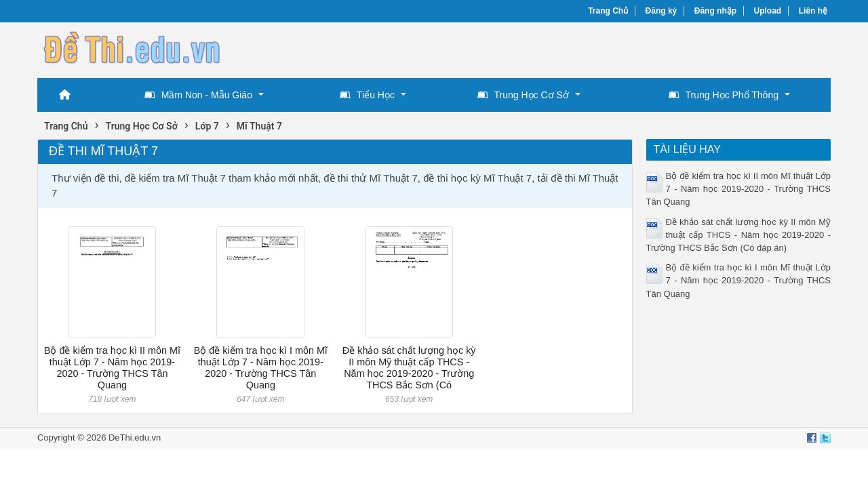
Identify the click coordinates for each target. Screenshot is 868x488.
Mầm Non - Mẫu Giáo (198, 95)
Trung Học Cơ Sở (523, 95)
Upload (768, 11)
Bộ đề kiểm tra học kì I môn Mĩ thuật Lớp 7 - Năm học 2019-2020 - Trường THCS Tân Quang (261, 368)
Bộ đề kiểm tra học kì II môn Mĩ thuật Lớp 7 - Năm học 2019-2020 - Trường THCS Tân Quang (112, 368)
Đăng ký (662, 11)
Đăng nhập (715, 11)
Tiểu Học (367, 95)
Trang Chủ (608, 11)
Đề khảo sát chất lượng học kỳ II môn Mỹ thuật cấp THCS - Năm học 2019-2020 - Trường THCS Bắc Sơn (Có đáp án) (739, 235)
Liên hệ (813, 11)
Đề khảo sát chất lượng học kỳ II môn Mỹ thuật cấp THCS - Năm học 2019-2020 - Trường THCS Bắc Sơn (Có (409, 368)
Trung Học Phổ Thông (724, 95)
